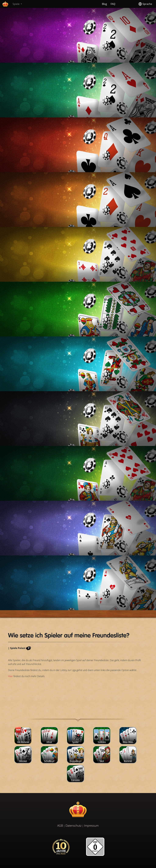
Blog (104, 4)
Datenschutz (74, 825)
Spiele (16, 4)
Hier (10, 676)
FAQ (113, 4)
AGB (60, 825)
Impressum (91, 825)
